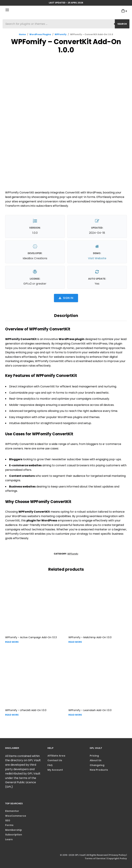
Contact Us (55, 760)
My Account (55, 770)
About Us (96, 760)
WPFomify (61, 34)
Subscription (14, 835)
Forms (9, 825)
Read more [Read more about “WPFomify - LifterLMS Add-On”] (12, 715)
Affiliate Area (56, 756)
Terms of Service (94, 858)
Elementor (12, 811)
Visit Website (97, 258)
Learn (9, 839)
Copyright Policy (117, 858)
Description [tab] (66, 316)
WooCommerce (16, 816)
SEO (8, 820)
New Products (99, 770)
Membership (13, 830)
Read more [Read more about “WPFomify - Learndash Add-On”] (75, 715)
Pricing (94, 756)
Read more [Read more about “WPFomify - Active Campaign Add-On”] (12, 642)
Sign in (66, 298)
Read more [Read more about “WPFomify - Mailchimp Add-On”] (75, 642)
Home (22, 34)
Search (122, 24)
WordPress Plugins (40, 34)
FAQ (50, 765)
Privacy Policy (117, 855)
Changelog (97, 765)
